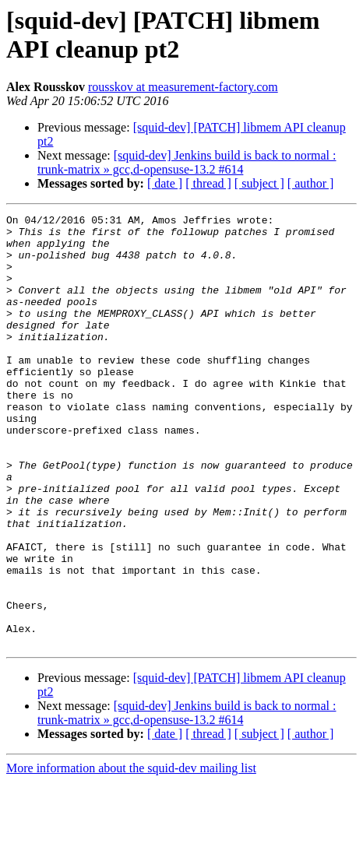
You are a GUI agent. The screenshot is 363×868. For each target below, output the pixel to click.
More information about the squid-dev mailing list (131, 854)
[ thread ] (208, 183)
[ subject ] (259, 183)
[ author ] (311, 183)
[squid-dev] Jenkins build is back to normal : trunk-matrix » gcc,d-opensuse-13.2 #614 (187, 162)
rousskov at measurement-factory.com (183, 87)
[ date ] (165, 183)
